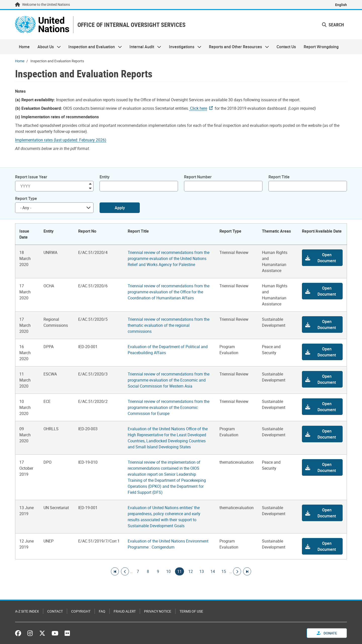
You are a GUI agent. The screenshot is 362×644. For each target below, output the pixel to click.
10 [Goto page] (168, 571)
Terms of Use (191, 611)
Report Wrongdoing (321, 47)
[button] (322, 258)
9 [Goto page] (158, 571)
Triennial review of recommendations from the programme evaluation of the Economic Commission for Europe (169, 407)
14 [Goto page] (213, 571)
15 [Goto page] (224, 571)
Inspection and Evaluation (93, 47)
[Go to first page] (115, 571)
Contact (55, 611)
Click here (198, 108)
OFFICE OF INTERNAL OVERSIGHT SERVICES (131, 25)
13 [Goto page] (202, 571)
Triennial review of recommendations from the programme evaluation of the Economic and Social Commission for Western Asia (169, 380)
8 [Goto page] (148, 571)
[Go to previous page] (125, 571)
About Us (47, 47)
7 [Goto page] (138, 571)
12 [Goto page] (191, 571)
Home (24, 47)
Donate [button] (327, 633)
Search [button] (333, 25)
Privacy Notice (158, 611)
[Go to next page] (237, 571)
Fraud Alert (125, 611)
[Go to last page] (247, 571)
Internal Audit (143, 47)
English (341, 5)
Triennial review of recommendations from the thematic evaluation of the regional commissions (169, 325)
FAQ (102, 611)
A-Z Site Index (27, 611)
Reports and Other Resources (237, 47)
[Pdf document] (64, 140)
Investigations (183, 47)
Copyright (81, 611)
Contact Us (286, 47)
